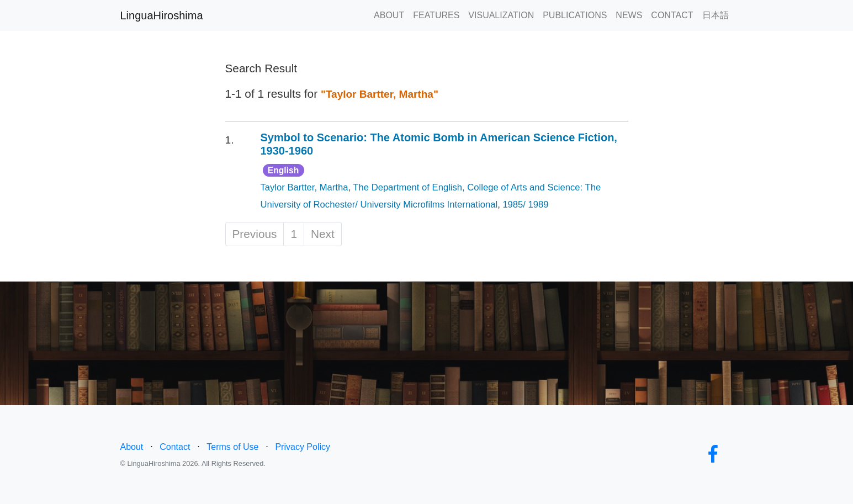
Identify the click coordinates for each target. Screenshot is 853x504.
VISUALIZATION (501, 15)
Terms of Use (232, 447)
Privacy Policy (303, 447)
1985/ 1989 (525, 205)
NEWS (629, 15)
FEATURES (436, 15)
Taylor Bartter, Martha (304, 187)
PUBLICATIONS (575, 15)
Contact (175, 447)
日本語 (716, 15)
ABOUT (389, 15)
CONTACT (672, 15)
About (132, 447)
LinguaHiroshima (162, 15)
